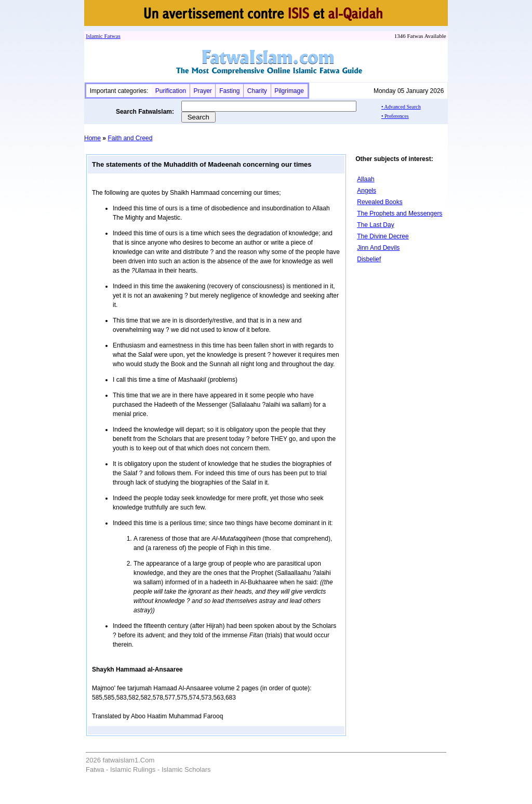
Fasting (229, 91)
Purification (171, 91)
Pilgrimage (289, 91)
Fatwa (111, 36)
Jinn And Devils (378, 248)
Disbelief (369, 259)
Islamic (94, 36)
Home (92, 138)
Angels (367, 191)
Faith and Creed (130, 138)
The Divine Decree (383, 236)
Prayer (202, 91)
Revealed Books (380, 202)
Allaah (365, 179)
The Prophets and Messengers (400, 213)
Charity (257, 91)
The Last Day (375, 225)
